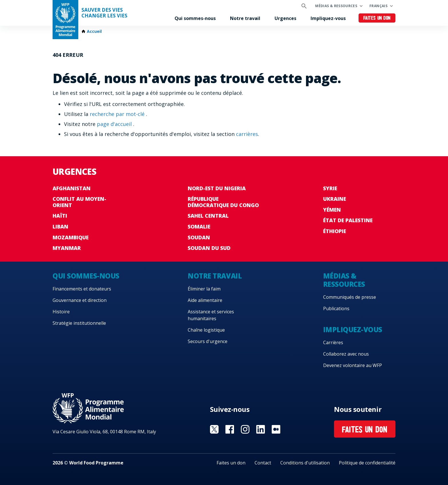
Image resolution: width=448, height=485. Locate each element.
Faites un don (377, 18)
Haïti (60, 216)
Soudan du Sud (209, 248)
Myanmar (67, 248)
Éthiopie (335, 231)
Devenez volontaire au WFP (353, 365)
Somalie (199, 227)
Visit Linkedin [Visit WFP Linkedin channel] (261, 429)
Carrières (333, 342)
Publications (336, 308)
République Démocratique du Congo (223, 202)
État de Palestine (348, 220)
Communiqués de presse (350, 297)
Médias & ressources (336, 6)
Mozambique (71, 237)
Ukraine (335, 199)
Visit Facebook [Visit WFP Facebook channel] (230, 429)
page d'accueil (115, 124)
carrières (247, 134)
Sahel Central (208, 216)
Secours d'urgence (208, 341)
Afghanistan (72, 188)
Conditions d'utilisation (305, 463)
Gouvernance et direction (80, 300)
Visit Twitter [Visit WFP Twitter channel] (214, 429)
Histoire (61, 312)
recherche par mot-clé (118, 114)
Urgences (285, 18)
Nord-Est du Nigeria (217, 188)
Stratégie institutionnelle (79, 323)
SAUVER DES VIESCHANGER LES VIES (104, 13)
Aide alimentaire (205, 300)
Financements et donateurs (82, 289)
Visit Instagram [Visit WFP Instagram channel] (245, 429)
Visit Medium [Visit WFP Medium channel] (276, 429)
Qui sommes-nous (195, 18)
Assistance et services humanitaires (211, 315)
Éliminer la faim (204, 289)
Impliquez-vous (328, 18)
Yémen (332, 210)
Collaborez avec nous (346, 354)
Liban (60, 227)
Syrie (330, 188)
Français (378, 6)
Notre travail (245, 18)
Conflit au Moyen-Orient (79, 202)
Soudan (199, 237)
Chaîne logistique (206, 330)
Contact (263, 463)
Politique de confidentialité (367, 463)
